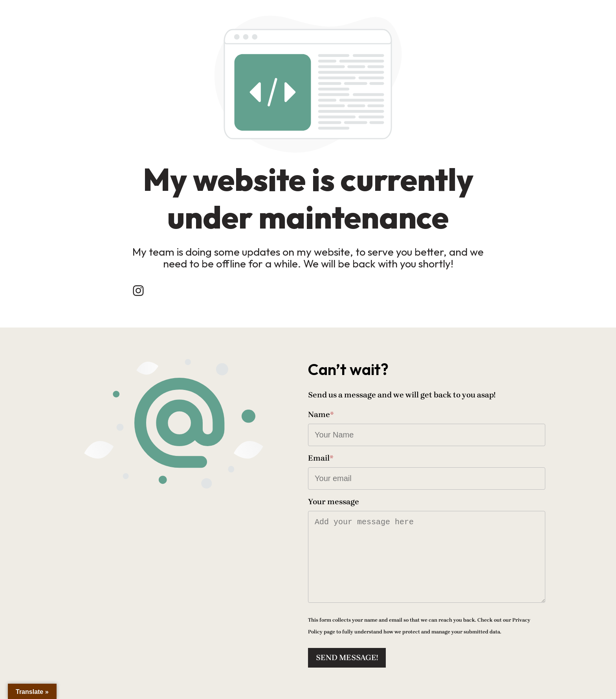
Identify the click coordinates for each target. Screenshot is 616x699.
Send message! (347, 658)
